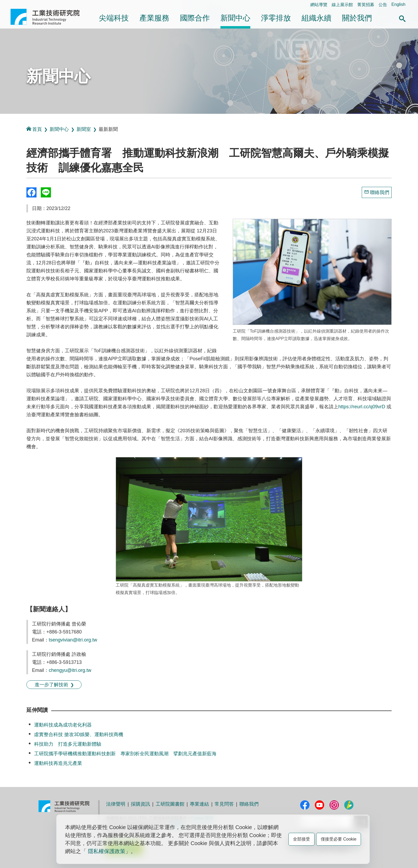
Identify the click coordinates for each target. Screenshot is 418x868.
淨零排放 (276, 18)
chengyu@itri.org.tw (70, 670)
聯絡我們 (380, 192)
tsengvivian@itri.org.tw (73, 640)
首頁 (34, 129)
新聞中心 (235, 18)
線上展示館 (342, 5)
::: (12, 4)
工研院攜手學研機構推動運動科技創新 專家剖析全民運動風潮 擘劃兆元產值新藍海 (125, 754)
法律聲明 (116, 804)
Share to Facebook (31, 192)
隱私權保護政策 (107, 851)
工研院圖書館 (170, 804)
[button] (402, 18)
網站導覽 (319, 5)
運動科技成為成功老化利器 (63, 725)
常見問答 (224, 804)
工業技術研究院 (49, 17)
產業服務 (154, 18)
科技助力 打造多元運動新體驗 (68, 744)
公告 (383, 5)
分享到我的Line (46, 192)
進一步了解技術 (51, 685)
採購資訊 (140, 804)
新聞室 (84, 129)
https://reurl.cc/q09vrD (362, 407)
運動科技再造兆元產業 (58, 763)
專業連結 (199, 804)
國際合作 (195, 18)
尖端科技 (114, 18)
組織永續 (316, 18)
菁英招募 (366, 5)
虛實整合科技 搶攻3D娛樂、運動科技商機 (79, 734)
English (398, 4)
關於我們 (357, 18)
